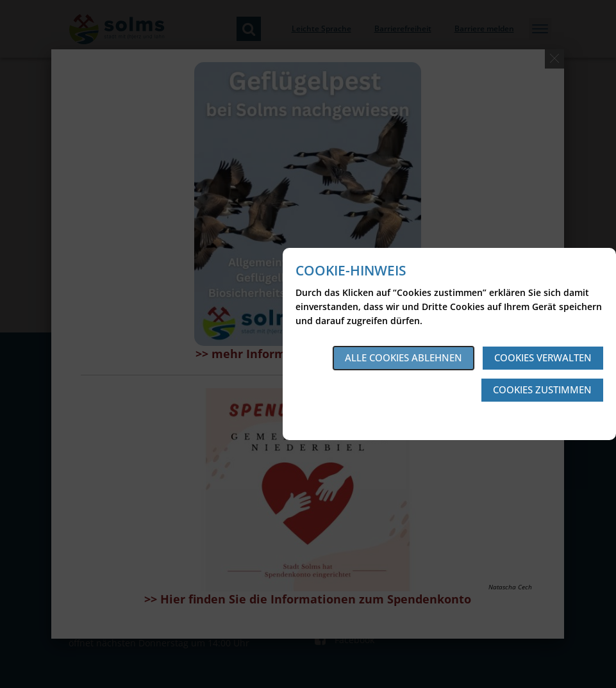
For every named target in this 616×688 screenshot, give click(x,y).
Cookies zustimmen (542, 389)
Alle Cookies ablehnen (404, 357)
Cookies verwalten (543, 357)
